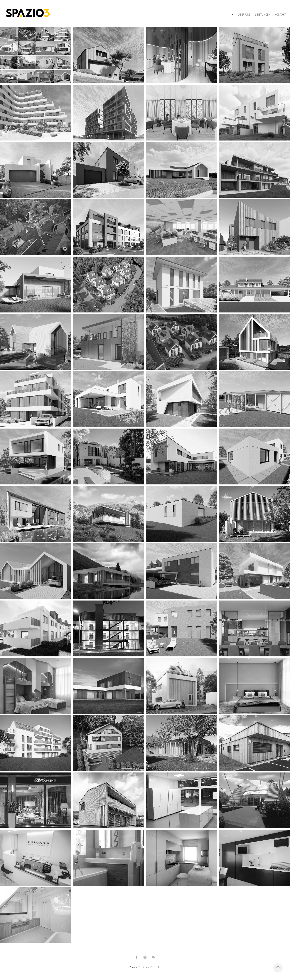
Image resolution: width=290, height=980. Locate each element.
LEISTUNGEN (263, 15)
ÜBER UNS (244, 15)
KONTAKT (280, 15)
